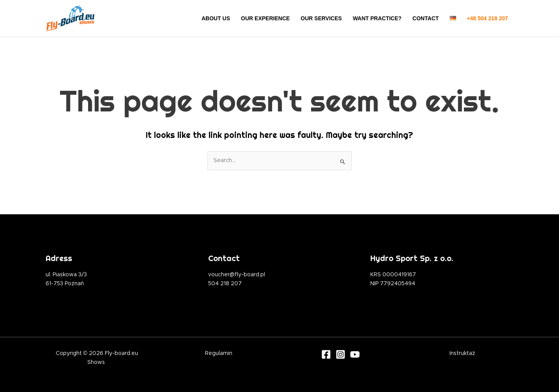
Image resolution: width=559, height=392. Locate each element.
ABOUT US (216, 18)
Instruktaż (462, 353)
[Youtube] (355, 354)
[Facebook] (326, 354)
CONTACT (425, 18)
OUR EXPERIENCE (265, 18)
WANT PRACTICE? (377, 18)
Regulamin (219, 353)
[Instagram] (341, 354)
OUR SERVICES (321, 18)
